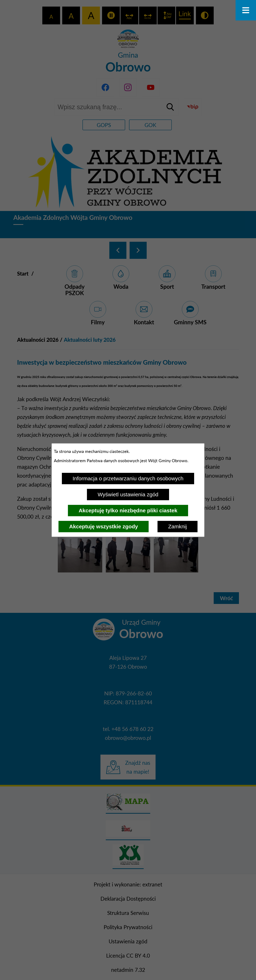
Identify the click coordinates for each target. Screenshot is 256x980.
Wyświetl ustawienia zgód (128, 494)
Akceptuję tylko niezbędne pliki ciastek (128, 510)
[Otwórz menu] (246, 10)
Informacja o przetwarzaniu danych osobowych (128, 478)
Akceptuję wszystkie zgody (104, 526)
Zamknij (178, 526)
